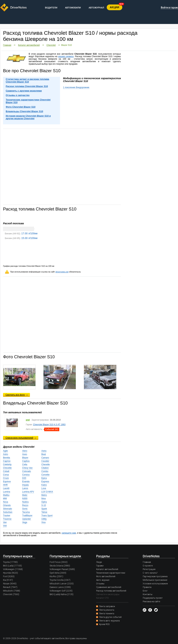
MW (5, 499)
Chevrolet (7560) (11, 594)
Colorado (27, 471)
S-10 (44, 505)
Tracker (7, 516)
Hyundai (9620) (10, 573)
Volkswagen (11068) (13, 569)
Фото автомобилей (106, 576)
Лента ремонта (107, 610)
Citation (45, 468)
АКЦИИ (115, 7)
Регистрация (149, 569)
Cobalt (6, 471)
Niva (44, 499)
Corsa (6, 475)
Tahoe (44, 512)
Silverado (8, 509)
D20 (24, 478)
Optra (44, 502)
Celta (25, 465)
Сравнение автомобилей (109, 587)
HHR (5, 485)
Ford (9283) (9, 576)
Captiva (26, 461)
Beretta (7, 458)
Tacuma (26, 512)
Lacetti (6, 488)
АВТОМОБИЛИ (73, 8)
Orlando (7, 505)
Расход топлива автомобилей (111, 591)
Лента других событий (110, 617)
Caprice (7, 461)
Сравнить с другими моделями (24, 91)
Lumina (7, 492)
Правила (147, 587)
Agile (5, 451)
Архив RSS (104, 624)
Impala (25, 485)
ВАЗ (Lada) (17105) (12, 566)
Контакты (148, 594)
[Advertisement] (62, 166)
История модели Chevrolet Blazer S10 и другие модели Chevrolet (28, 117)
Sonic (25, 509)
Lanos (25, 488)
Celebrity (7, 465)
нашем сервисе (66, 56)
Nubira (25, 502)
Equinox (7, 482)
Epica (44, 478)
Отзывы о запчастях (18, 95)
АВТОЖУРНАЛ (96, 8)
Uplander (27, 519)
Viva (43, 522)
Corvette (45, 475)
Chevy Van (27, 468)
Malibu (6, 495)
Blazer (25, 458)
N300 (25, 499)
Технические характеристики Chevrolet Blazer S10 (28, 101)
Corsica (26, 475)
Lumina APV (28, 492)
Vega (25, 522)
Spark (44, 509)
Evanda (26, 482)
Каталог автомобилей (29, 45)
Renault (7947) (10, 587)
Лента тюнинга (107, 614)
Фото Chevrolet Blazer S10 (21, 107)
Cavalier (45, 461)
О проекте (148, 566)
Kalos (44, 485)
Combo (45, 471)
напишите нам (69, 533)
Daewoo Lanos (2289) (60, 587)
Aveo (25, 454)
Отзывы (100, 584)
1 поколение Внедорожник (76, 87)
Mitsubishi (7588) (12, 591)
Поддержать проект (153, 598)
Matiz (25, 495)
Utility (44, 519)
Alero (25, 451)
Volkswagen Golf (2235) (61, 591)
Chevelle (46, 465)
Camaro (45, 458)
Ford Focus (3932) (59, 562)
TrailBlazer (27, 516)
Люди (99, 562)
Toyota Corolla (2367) (60, 580)
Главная (7, 45)
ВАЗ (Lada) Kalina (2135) (62, 594)
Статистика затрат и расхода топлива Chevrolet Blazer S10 (27, 80)
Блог (145, 591)
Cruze (6, 478)
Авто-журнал (103, 580)
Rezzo (25, 505)
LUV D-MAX (47, 492)
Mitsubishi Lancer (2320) (62, 584)
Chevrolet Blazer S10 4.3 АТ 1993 (49, 425)
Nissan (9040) (10, 584)
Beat (44, 454)
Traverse (7, 519)
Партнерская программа (155, 576)
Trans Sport (47, 516)
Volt (5, 526)
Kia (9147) (8, 580)
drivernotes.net (62, 272)
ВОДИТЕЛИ (51, 8)
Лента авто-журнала (109, 621)
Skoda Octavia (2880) (60, 566)
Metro (44, 495)
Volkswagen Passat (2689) (62, 569)
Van (5, 522)
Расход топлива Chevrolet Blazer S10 (27, 86)
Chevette (7, 468)
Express (45, 482)
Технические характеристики (111, 573)
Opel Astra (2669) (58, 573)
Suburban (8, 512)
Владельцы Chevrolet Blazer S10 (24, 111)
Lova (44, 488)
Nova (6, 502)
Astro (6, 454)
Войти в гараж (169, 8)
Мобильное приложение (155, 580)
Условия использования (155, 584)
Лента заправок (107, 606)
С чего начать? (150, 573)
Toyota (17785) (10, 562)
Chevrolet (51, 45)
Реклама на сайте (151, 602)
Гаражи (100, 566)
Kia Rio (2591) (56, 576)
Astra (44, 451)
